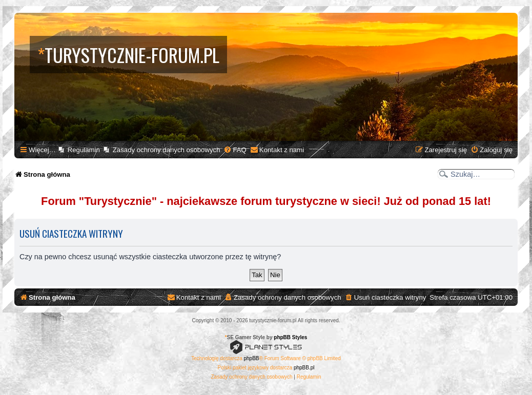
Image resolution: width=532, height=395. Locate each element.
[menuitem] (235, 150)
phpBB (252, 358)
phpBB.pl (304, 368)
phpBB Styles (290, 337)
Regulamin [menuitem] (84, 150)
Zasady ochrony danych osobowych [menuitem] (167, 150)
